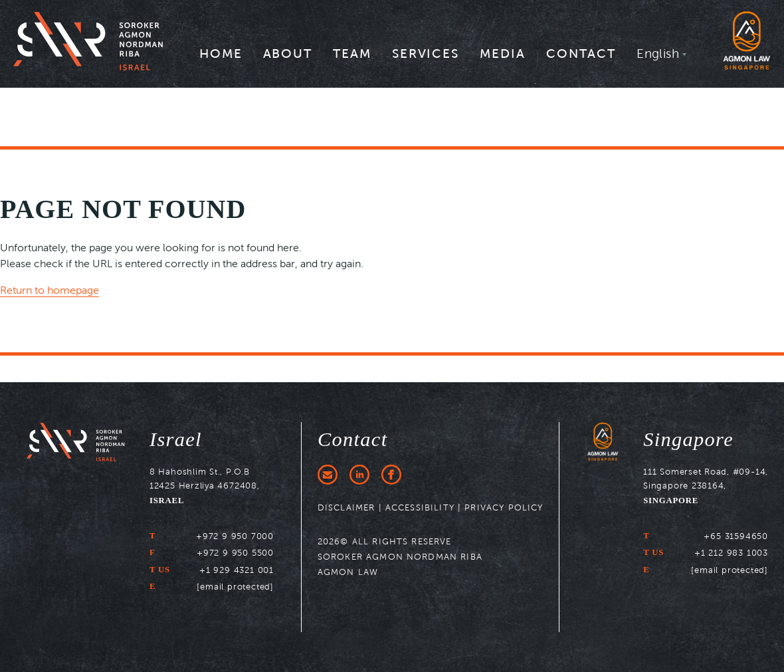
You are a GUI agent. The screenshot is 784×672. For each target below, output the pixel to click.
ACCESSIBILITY (420, 507)
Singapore (688, 439)
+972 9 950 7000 (235, 536)
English (658, 53)
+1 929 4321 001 (237, 570)
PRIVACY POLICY (504, 507)
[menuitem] (221, 58)
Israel (176, 439)
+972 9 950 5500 (235, 553)
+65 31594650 (736, 536)
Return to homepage (49, 290)
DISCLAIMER (346, 507)
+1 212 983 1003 (731, 553)
